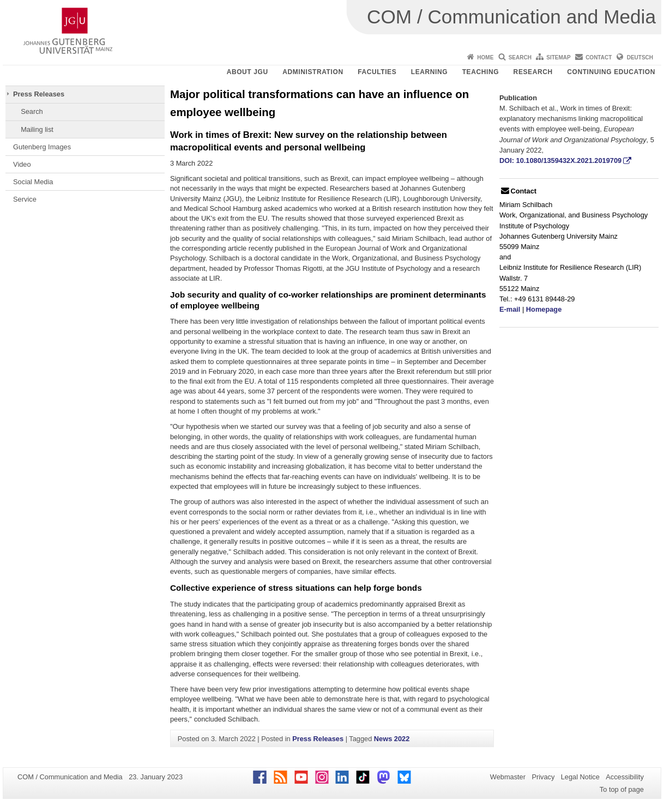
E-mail (510, 309)
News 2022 (392, 739)
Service (25, 199)
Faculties (377, 72)
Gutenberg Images (42, 147)
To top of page (622, 789)
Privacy (543, 777)
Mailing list (37, 129)
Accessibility (625, 777)
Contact (599, 57)
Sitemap (558, 57)
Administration (313, 72)
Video (22, 164)
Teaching (481, 72)
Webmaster (508, 777)
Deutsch (640, 57)
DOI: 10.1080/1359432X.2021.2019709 (560, 160)
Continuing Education (611, 72)
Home (485, 57)
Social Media (33, 182)
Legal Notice (580, 777)
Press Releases (39, 94)
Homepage (544, 309)
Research (533, 72)
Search (520, 57)
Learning (429, 72)
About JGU (248, 72)
